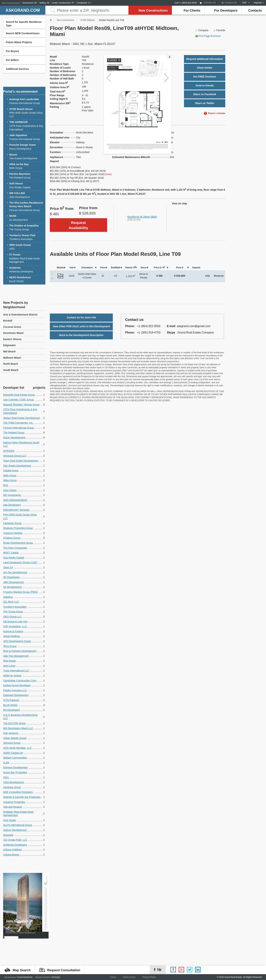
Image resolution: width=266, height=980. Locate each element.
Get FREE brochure (205, 77)
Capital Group (11, 470)
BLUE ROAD (26, 279)
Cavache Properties (14, 802)
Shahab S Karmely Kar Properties (22, 797)
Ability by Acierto (12, 676)
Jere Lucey (9, 666)
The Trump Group (26, 227)
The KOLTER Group (14, 723)
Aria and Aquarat (12, 807)
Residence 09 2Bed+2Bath (142, 217)
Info (208, 276)
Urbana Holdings (12, 850)
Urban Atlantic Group (15, 738)
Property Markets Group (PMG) (21, 592)
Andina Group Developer (17, 685)
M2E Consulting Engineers (18, 792)
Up (159, 969)
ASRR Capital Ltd (13, 753)
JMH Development (26, 195)
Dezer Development (26, 147)
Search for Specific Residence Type (24, 24)
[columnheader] (61, 268)
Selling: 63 (44, 3)
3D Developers (11, 577)
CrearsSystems (25, 977)
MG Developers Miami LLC (18, 728)
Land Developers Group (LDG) (20, 562)
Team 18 (8, 567)
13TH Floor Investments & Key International (26, 126)
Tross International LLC (16, 671)
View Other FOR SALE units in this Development (81, 326)
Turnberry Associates (26, 237)
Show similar (205, 68)
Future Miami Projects (19, 42)
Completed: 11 (83, 3)
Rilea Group (10, 480)
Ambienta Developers (26, 270)
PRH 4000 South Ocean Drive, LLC (26, 113)
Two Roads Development (26, 157)
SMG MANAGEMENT (15, 500)
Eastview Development (16, 695)
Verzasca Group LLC (15, 456)
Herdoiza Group (12, 787)
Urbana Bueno (11, 855)
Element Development (15, 767)
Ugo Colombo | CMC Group (19, 400)
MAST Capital (11, 553)
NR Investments (12, 495)
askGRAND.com (23, 10)
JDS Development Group (17, 641)
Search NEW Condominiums (23, 33)
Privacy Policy (149, 977)
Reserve (219, 276)
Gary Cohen (10, 490)
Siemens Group (12, 743)
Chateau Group (12, 538)
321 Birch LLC (11, 602)
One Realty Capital (26, 185)
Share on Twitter (205, 103)
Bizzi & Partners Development (20, 651)
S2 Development (26, 218)
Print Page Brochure (210, 36)
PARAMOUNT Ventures (16, 510)
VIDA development (14, 782)
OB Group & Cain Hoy (15, 622)
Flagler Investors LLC (15, 690)
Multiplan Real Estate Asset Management (26, 258)
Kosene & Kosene (13, 631)
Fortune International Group (26, 101)
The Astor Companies (15, 548)
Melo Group (26, 166)
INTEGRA (9, 451)
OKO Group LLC (12, 617)
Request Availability (78, 225)
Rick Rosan (10, 661)
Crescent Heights (13, 533)
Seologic (56, 977)
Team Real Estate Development (21, 461)
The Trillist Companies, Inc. (18, 423)
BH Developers (12, 710)
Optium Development (15, 830)
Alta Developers (12, 505)
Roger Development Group (18, 543)
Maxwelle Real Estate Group (19, 395)
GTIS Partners (11, 700)
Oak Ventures (11, 733)
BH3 (6, 485)
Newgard (8, 835)
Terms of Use (129, 977)
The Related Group (26, 176)
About (113, 977)
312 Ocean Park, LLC (15, 840)
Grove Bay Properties (15, 772)
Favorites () (210, 3)
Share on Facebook (205, 94)
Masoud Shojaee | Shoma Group (21, 405)
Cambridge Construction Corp (20, 681)
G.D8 (6, 763)
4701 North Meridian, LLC (17, 748)
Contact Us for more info (81, 317)
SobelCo (8, 597)
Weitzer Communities (15, 758)
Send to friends (205, 86)
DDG (26, 247)
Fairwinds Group (12, 523)
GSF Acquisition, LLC (15, 626)
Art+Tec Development (15, 572)
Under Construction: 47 (63, 3)
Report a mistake (217, 113)
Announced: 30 (29, 3)
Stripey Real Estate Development (22, 418)
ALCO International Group (18, 825)
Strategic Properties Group (18, 528)
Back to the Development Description (81, 335)
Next (166, 78)
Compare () (231, 3)
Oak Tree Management (16, 656)
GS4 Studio (10, 820)
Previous (109, 78)
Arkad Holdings (12, 636)
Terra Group (10, 646)
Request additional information (205, 59)
